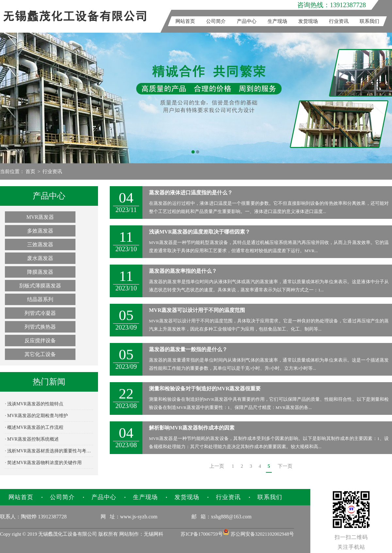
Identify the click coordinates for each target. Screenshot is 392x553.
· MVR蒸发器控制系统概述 (32, 439)
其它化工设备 (40, 354)
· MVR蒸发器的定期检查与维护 (36, 416)
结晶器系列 (40, 299)
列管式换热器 (40, 327)
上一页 (217, 466)
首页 (30, 171)
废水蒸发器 (40, 258)
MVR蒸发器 (40, 217)
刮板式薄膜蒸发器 (40, 286)
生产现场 (277, 21)
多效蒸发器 (40, 231)
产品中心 (247, 21)
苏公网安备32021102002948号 (258, 534)
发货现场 (308, 21)
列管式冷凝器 (40, 313)
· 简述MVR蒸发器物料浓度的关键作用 (43, 463)
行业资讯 (339, 21)
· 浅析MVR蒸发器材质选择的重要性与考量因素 (49, 451)
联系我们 (369, 21)
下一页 (285, 466)
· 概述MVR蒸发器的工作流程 (34, 427)
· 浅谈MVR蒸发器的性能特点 (34, 404)
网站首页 (185, 21)
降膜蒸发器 (40, 272)
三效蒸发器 (40, 244)
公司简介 (216, 21)
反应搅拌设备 (40, 341)
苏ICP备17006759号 (202, 534)
